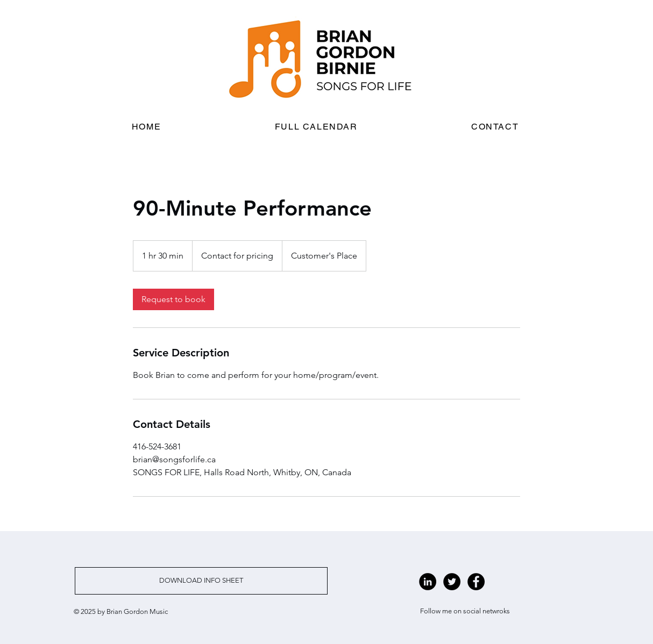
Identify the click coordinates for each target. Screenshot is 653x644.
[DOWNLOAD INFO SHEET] (201, 581)
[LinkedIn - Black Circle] (428, 582)
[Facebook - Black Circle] (476, 582)
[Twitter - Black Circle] (452, 582)
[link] (173, 299)
